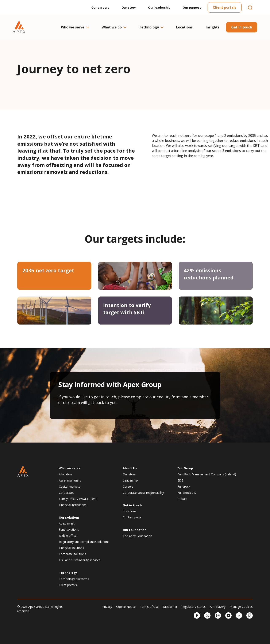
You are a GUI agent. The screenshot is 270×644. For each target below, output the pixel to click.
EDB (180, 480)
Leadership (130, 480)
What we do (114, 27)
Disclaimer (170, 607)
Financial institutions (73, 505)
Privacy (107, 607)
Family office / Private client (78, 499)
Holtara (182, 499)
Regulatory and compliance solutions (84, 542)
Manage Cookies (241, 607)
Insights (213, 27)
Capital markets (70, 486)
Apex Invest (67, 523)
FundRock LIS (187, 493)
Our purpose (192, 7)
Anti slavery (218, 607)
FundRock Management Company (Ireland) (207, 474)
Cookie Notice (126, 607)
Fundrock (184, 486)
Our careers (100, 7)
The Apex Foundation (137, 536)
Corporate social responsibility (143, 493)
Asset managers (70, 480)
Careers (128, 486)
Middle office (68, 536)
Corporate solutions (72, 554)
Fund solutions (69, 529)
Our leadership (159, 7)
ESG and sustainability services (80, 560)
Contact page (132, 517)
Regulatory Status (194, 607)
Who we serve (75, 27)
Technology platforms (74, 579)
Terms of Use (149, 607)
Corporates (67, 493)
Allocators (66, 474)
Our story (129, 7)
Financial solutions (71, 548)
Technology (151, 27)
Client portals (225, 7)
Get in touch (242, 27)
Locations (184, 27)
